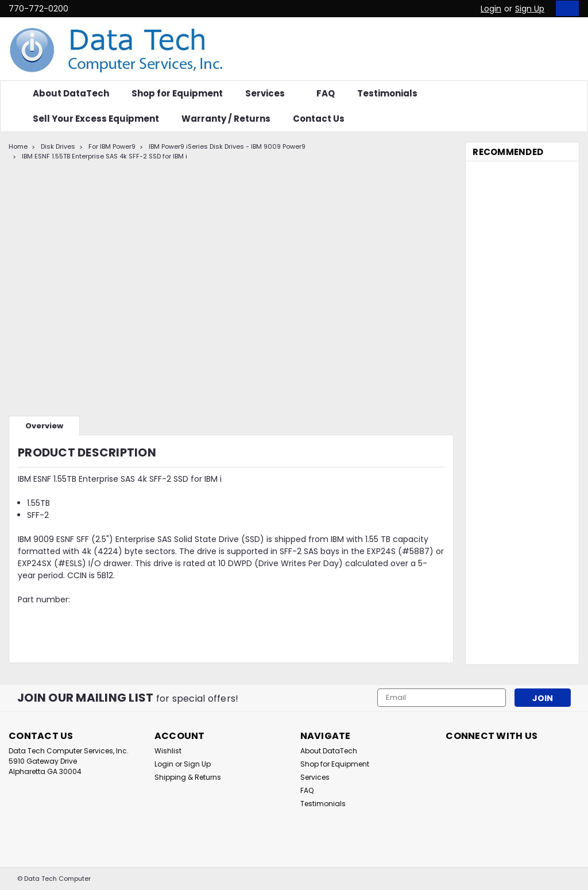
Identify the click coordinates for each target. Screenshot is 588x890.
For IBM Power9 (112, 146)
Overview (44, 426)
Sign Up (530, 9)
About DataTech (71, 93)
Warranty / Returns (226, 119)
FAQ (326, 93)
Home (18, 146)
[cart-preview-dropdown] (565, 8)
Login (491, 9)
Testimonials (387, 93)
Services (270, 93)
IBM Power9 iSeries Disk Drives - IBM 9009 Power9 (227, 146)
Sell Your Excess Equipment (96, 119)
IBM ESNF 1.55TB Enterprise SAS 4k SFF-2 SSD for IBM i (105, 156)
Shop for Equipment (177, 93)
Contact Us (319, 119)
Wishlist (168, 751)
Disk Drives (58, 146)
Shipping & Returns (188, 777)
